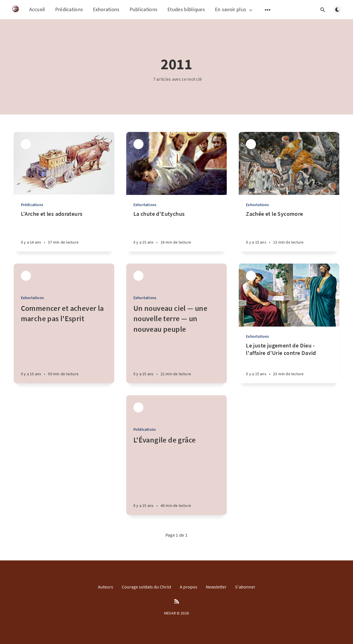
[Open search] (323, 10)
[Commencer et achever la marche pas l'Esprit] (64, 343)
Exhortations (145, 205)
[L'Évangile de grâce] (176, 475)
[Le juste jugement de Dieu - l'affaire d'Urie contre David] (289, 363)
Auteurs (105, 587)
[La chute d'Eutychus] (176, 231)
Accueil (37, 9)
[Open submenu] (268, 10)
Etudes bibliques (186, 9)
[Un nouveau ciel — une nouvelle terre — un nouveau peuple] (176, 343)
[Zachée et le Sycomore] (289, 231)
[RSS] (177, 602)
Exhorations (106, 9)
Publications (144, 9)
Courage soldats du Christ (146, 587)
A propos (189, 587)
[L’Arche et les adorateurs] (64, 231)
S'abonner (245, 587)
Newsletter (216, 587)
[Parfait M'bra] (26, 144)
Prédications (69, 9)
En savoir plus (234, 10)
